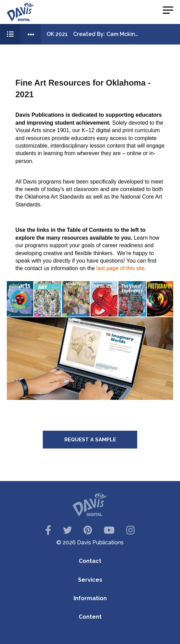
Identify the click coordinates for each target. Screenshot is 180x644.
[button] (168, 10)
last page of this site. (121, 268)
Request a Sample (90, 440)
